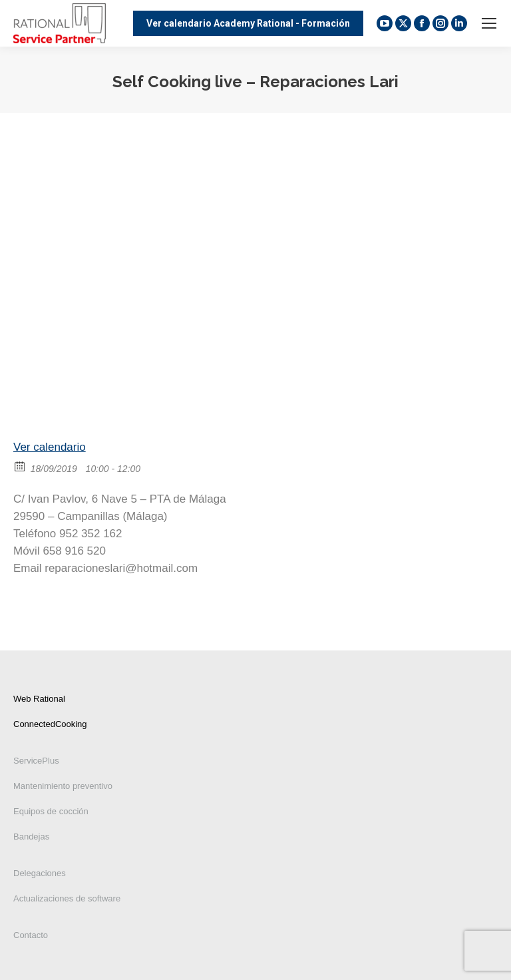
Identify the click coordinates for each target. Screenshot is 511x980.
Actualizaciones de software (67, 898)
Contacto (31, 935)
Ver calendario (50, 447)
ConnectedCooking (50, 724)
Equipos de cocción (51, 811)
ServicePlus (36, 761)
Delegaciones (40, 873)
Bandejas (31, 837)
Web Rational (39, 699)
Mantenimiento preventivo (63, 786)
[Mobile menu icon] (489, 23)
